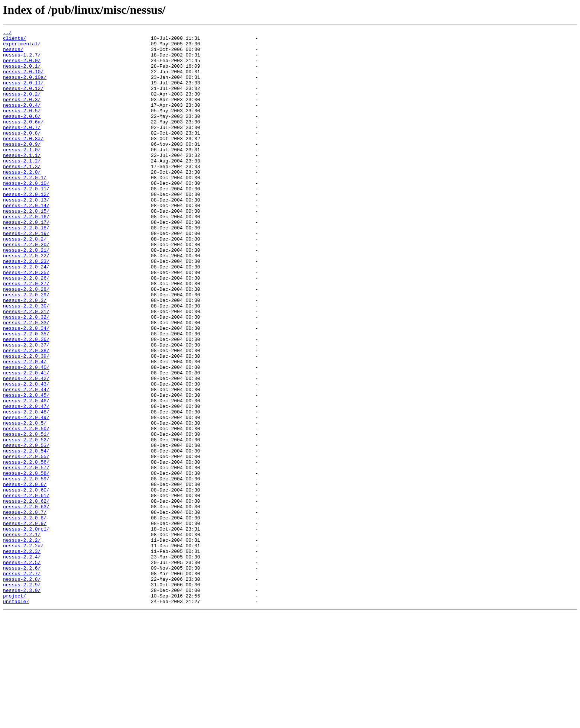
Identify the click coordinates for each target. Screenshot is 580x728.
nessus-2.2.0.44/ (26, 462)
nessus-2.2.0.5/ (25, 502)
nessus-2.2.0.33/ (26, 381)
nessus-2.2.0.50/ (26, 509)
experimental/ (22, 47)
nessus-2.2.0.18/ (26, 268)
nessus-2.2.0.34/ (26, 388)
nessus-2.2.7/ (22, 683)
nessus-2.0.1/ (22, 74)
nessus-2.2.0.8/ (25, 616)
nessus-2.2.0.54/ (26, 535)
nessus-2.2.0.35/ (26, 395)
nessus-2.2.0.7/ (25, 609)
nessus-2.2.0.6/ (25, 576)
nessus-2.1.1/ (22, 181)
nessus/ (13, 54)
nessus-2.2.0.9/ (25, 622)
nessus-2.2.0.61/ (26, 589)
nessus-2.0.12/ (23, 100)
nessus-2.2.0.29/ (26, 348)
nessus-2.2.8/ (22, 689)
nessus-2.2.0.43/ (26, 455)
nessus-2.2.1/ (22, 636)
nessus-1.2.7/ (22, 60)
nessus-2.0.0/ (22, 67)
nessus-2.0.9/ (22, 167)
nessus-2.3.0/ (22, 703)
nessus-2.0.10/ (23, 80)
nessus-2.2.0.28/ (26, 341)
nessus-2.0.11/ (23, 94)
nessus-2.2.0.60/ (26, 582)
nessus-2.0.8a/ (23, 161)
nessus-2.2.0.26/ (26, 328)
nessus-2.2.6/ (22, 676)
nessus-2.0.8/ (22, 154)
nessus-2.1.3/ (22, 194)
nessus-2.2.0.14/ (26, 241)
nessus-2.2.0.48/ (26, 489)
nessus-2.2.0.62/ (26, 596)
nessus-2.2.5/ (22, 669)
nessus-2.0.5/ (22, 127)
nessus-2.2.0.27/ (26, 335)
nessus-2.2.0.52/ (26, 522)
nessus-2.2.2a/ (23, 649)
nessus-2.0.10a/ (25, 87)
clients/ (14, 40)
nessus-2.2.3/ (22, 656)
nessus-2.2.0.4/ (25, 428)
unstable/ (16, 716)
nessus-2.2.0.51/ (26, 515)
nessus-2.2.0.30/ (26, 361)
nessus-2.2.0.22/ (26, 301)
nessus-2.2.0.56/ (26, 549)
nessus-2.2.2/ (22, 642)
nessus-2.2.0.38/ (26, 415)
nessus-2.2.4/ (22, 663)
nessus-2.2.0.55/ (26, 542)
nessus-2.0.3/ (22, 114)
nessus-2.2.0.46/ (26, 475)
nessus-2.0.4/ (22, 120)
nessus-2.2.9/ (22, 696)
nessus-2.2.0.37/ (26, 408)
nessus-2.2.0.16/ (26, 254)
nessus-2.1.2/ (22, 187)
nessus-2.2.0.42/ (26, 448)
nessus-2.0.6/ (22, 134)
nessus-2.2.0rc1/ (26, 629)
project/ (14, 709)
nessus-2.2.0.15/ (26, 248)
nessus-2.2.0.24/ (26, 315)
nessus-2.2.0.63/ (26, 602)
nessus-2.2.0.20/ (26, 288)
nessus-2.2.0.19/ (26, 274)
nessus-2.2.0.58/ (26, 562)
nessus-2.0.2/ (22, 107)
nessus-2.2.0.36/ (26, 402)
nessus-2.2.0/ (22, 201)
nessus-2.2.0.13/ (26, 234)
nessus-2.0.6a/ (23, 141)
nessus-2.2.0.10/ (26, 214)
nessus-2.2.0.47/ (26, 482)
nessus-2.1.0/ (22, 174)
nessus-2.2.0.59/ (26, 569)
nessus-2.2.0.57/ (26, 555)
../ (7, 33)
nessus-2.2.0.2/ (25, 281)
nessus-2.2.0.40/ (26, 435)
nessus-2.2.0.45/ (26, 468)
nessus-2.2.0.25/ (26, 321)
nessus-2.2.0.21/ (26, 294)
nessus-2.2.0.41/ (26, 442)
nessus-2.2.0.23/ (26, 308)
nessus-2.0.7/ (22, 147)
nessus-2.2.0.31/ (26, 368)
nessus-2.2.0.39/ (26, 422)
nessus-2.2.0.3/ (25, 355)
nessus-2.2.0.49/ (26, 495)
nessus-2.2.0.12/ (26, 228)
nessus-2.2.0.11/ (26, 221)
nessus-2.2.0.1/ (25, 207)
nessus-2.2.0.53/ (26, 529)
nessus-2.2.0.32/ (26, 375)
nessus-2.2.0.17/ (26, 261)
